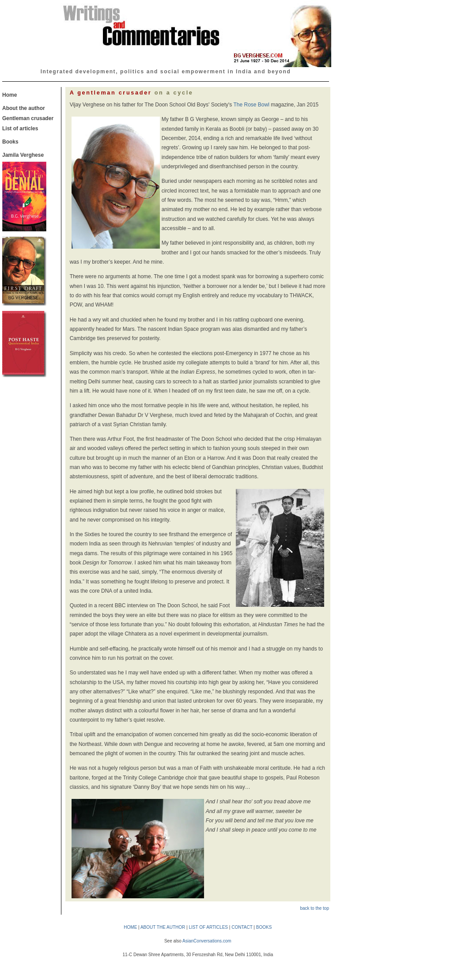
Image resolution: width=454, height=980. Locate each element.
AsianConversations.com (207, 941)
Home (9, 95)
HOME (130, 927)
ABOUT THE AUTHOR (163, 927)
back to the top (314, 908)
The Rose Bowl (251, 105)
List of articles (20, 129)
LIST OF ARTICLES (208, 927)
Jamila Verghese (23, 155)
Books (10, 142)
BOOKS (264, 927)
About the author (24, 108)
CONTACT (242, 927)
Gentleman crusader (28, 118)
